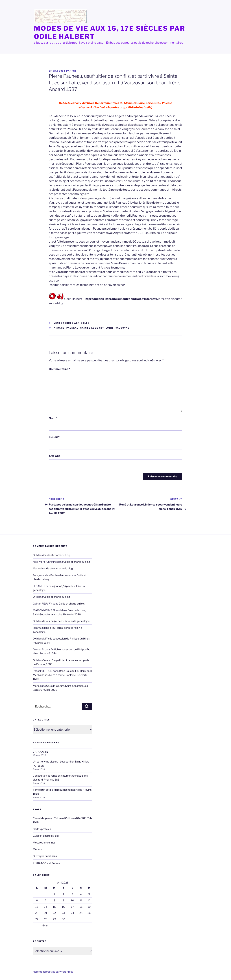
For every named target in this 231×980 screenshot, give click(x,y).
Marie (36, 568)
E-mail (54, 437)
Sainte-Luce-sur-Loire (97, 328)
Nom (53, 418)
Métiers (37, 849)
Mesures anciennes (44, 842)
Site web (55, 456)
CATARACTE (40, 752)
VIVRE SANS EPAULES (46, 863)
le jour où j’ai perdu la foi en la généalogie (66, 621)
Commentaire (59, 369)
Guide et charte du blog (57, 555)
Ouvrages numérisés (45, 856)
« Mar (45, 925)
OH (74, 71)
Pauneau (73, 328)
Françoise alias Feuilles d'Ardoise (51, 575)
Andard (59, 328)
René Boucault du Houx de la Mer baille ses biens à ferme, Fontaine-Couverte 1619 (62, 675)
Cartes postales (42, 829)
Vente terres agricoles (72, 323)
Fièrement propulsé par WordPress (53, 972)
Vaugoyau (123, 328)
